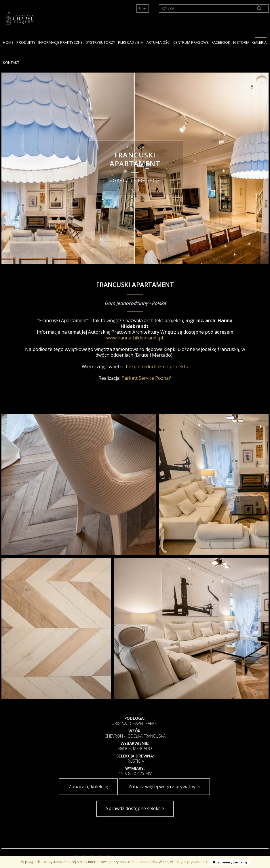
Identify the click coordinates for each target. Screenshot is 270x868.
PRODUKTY (26, 42)
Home (8, 42)
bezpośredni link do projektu (157, 366)
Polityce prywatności (190, 862)
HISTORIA (241, 42)
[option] (135, 168)
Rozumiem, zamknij (230, 862)
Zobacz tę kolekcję (88, 787)
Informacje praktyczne (60, 42)
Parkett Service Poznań (147, 378)
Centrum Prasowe (191, 42)
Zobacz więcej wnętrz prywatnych (164, 787)
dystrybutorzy (100, 42)
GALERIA (259, 42)
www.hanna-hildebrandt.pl (135, 338)
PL (140, 9)
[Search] (259, 8)
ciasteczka (149, 862)
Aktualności (158, 42)
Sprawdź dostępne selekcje (135, 808)
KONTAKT (11, 62)
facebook (221, 42)
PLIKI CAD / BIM (131, 42)
